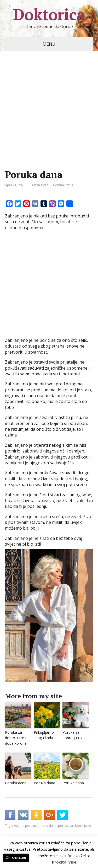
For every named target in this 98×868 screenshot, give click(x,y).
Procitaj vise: (65, 862)
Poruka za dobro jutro (72, 735)
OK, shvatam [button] (16, 858)
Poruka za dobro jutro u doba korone (16, 738)
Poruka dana (16, 783)
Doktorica (49, 14)
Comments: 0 (63, 185)
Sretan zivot (39, 185)
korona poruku (25, 826)
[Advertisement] (49, 118)
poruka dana (47, 826)
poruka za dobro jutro (75, 826)
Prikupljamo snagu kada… (45, 735)
